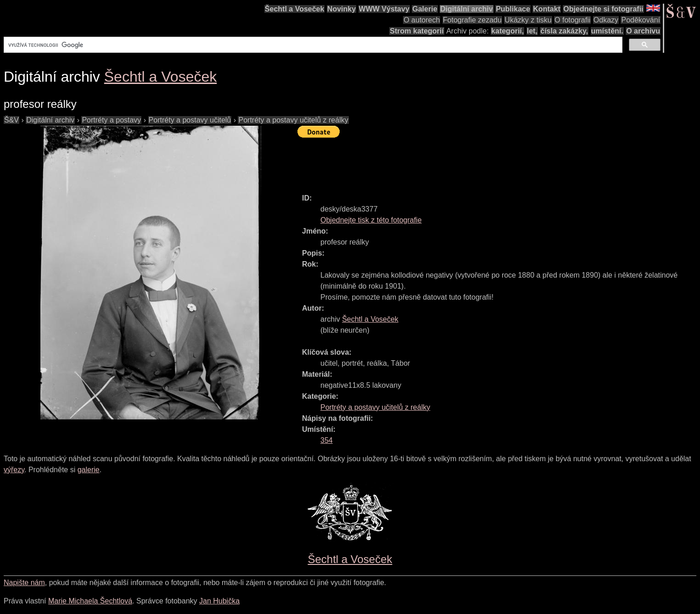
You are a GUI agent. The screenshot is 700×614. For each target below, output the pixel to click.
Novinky (342, 9)
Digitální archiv (467, 9)
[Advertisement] (465, 162)
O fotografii (572, 20)
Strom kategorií (417, 31)
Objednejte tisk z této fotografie (371, 220)
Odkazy (606, 20)
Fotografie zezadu (472, 20)
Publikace (513, 9)
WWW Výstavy (384, 9)
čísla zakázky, (564, 31)
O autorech (422, 20)
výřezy (14, 470)
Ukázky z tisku (528, 20)
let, (532, 31)
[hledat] (312, 45)
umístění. (607, 31)
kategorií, (507, 31)
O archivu (643, 31)
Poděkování (641, 20)
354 (327, 440)
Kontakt (547, 9)
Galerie (425, 9)
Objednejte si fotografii (603, 9)
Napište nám (24, 583)
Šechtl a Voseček (295, 9)
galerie (89, 470)
